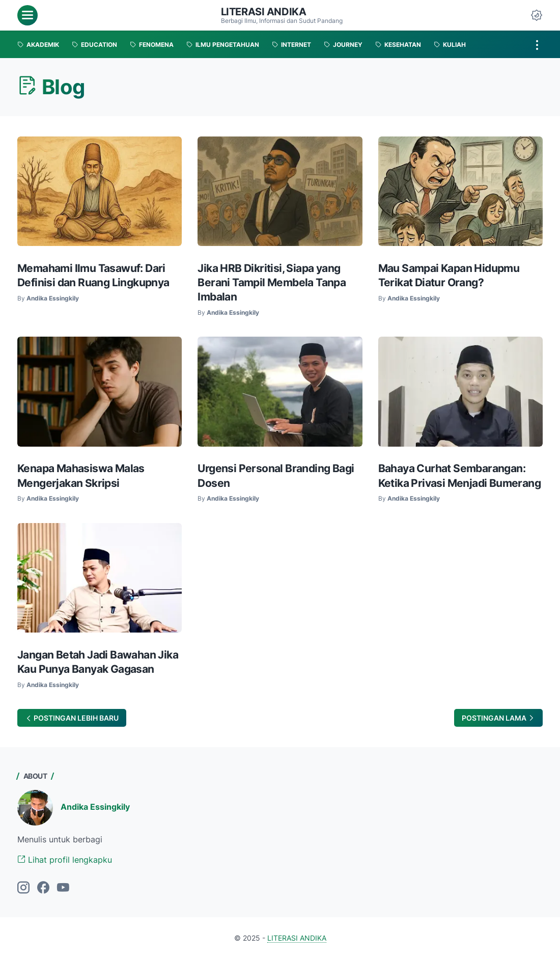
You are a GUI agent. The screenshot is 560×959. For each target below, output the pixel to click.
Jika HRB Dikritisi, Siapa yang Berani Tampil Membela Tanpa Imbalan (272, 282)
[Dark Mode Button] (537, 15)
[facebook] (43, 888)
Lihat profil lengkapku (65, 860)
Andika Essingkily (95, 807)
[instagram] (23, 888)
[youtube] (63, 888)
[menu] (27, 15)
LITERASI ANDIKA (264, 12)
